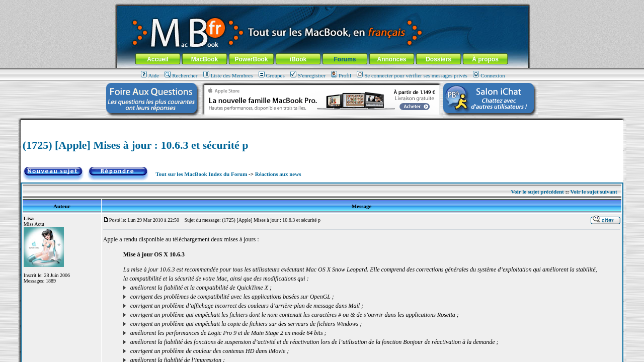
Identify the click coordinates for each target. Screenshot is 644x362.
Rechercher (181, 75)
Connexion (489, 75)
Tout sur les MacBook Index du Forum (201, 174)
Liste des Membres (228, 75)
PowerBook (251, 59)
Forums (345, 59)
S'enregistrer (308, 75)
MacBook (205, 59)
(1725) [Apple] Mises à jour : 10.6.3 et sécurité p (136, 145)
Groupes (272, 75)
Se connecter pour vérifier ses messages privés (412, 75)
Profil (341, 75)
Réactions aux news (278, 174)
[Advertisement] (322, 124)
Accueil (158, 59)
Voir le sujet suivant (593, 192)
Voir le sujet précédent (537, 192)
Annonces (391, 59)
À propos (485, 59)
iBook (298, 59)
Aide (150, 75)
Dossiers (438, 59)
